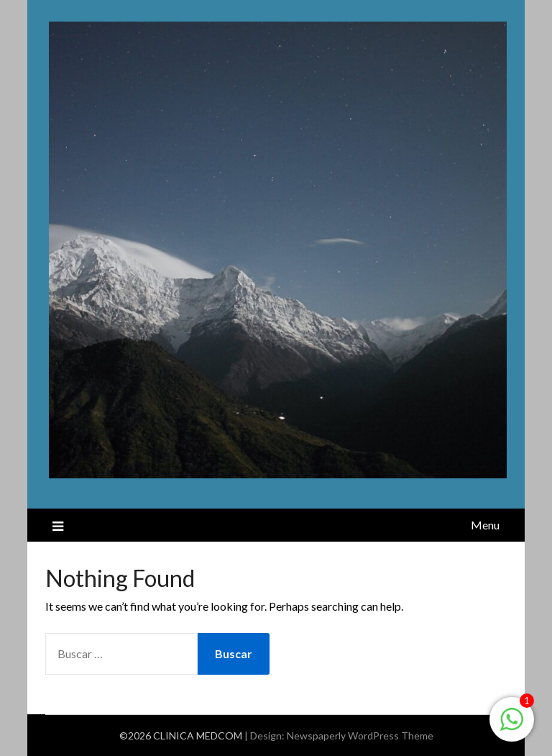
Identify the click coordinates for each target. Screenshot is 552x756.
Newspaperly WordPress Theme (360, 735)
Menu (485, 525)
